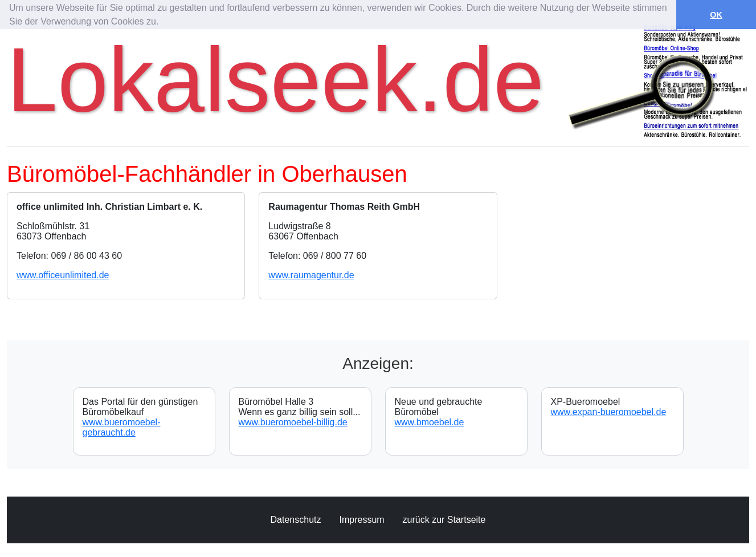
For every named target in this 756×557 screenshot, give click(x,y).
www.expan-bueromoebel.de (609, 412)
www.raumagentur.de (311, 275)
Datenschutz (296, 520)
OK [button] (716, 15)
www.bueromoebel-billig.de (293, 422)
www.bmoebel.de (430, 422)
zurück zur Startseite (444, 520)
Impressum (361, 520)
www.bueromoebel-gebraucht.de (122, 427)
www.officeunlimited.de (63, 275)
